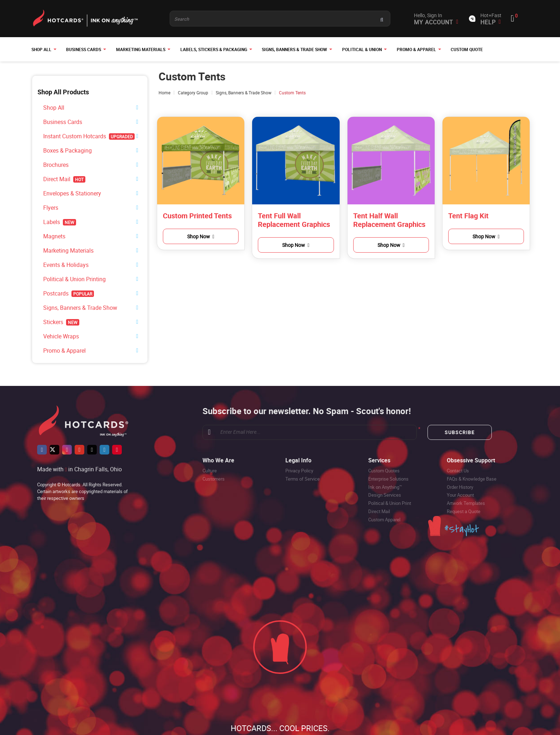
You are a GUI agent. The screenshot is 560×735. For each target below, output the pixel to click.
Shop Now (201, 236)
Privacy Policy (299, 442)
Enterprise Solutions (388, 450)
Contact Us (458, 442)
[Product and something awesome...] (280, 19)
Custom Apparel (384, 491)
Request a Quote (464, 482)
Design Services (385, 466)
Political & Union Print (390, 474)
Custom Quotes (384, 442)
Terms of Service (302, 450)
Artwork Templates (466, 474)
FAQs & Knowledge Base (472, 450)
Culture (210, 442)
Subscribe (460, 403)
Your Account (460, 466)
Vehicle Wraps (58, 309)
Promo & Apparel (60, 322)
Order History (460, 458)
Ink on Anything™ (385, 458)
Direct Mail (379, 482)
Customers (214, 450)
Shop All (51, 106)
